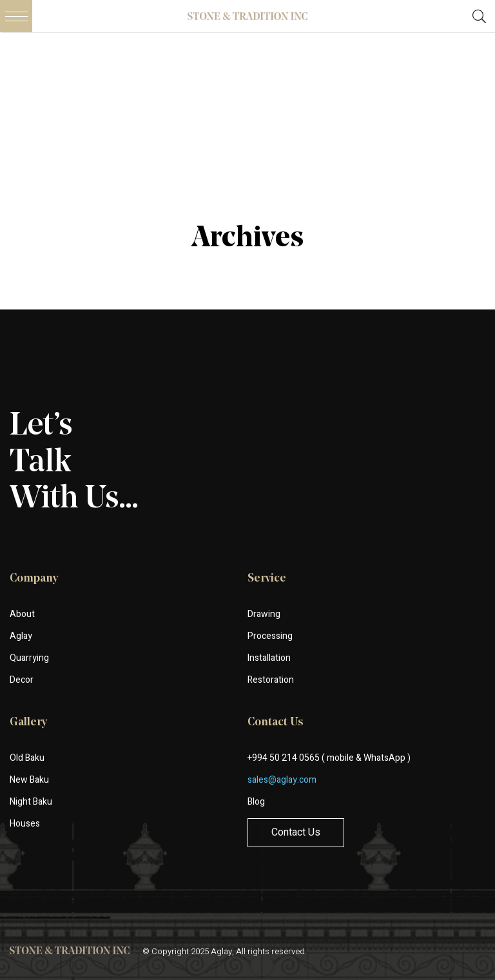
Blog (256, 802)
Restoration (271, 680)
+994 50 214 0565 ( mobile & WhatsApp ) (329, 758)
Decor (22, 680)
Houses (25, 824)
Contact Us (296, 832)
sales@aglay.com (282, 780)
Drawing (264, 614)
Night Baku (31, 802)
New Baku (29, 780)
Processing (270, 636)
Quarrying (29, 658)
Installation (269, 658)
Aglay (21, 636)
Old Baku (27, 758)
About (22, 614)
